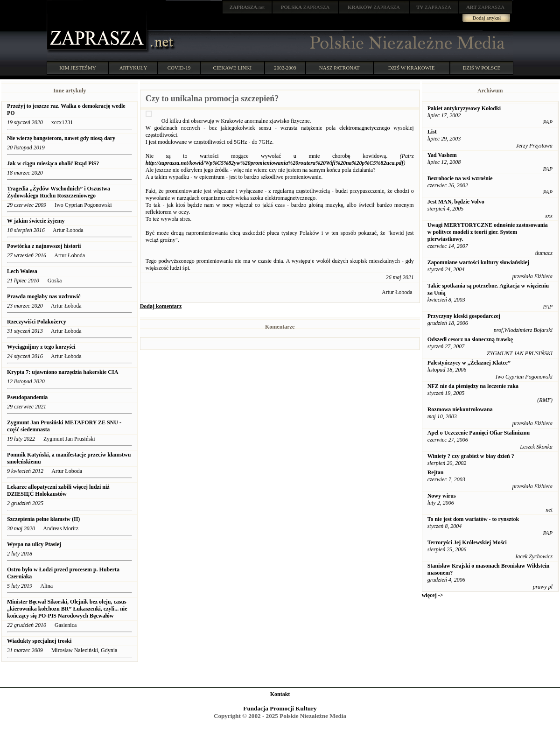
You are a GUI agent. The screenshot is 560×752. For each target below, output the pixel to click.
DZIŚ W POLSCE (481, 68)
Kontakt (280, 694)
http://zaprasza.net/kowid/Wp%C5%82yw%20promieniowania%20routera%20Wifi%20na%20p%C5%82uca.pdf (275, 163)
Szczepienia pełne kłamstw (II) (43, 519)
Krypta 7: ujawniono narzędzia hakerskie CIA (63, 372)
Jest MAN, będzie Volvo (456, 202)
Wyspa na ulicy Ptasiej (34, 544)
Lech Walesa (22, 271)
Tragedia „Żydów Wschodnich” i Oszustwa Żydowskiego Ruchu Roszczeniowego (59, 192)
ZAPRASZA (305, 7)
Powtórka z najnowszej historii (44, 246)
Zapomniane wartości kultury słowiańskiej (478, 262)
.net (247, 7)
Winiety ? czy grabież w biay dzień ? (471, 456)
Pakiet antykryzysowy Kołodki (464, 108)
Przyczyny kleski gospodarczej (464, 316)
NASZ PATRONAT (339, 68)
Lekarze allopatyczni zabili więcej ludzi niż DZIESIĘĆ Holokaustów (58, 490)
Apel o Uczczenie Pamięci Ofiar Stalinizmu (479, 433)
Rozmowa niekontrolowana (460, 409)
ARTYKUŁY (133, 68)
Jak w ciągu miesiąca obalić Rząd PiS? (53, 163)
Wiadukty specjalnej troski (39, 641)
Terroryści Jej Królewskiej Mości (467, 542)
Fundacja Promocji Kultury (280, 708)
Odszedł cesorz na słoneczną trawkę (470, 339)
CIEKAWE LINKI (233, 68)
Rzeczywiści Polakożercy (37, 322)
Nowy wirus (442, 496)
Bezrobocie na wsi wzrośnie (460, 178)
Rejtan (436, 472)
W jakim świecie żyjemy (36, 221)
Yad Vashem (442, 155)
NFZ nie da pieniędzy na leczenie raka (473, 386)
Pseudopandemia (28, 397)
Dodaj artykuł (487, 18)
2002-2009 (285, 68)
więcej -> (433, 595)
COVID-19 (179, 68)
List (432, 132)
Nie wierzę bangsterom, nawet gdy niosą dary (62, 138)
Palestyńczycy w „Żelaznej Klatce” (469, 363)
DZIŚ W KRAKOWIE (412, 68)
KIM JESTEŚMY (78, 68)
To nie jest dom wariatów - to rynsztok (473, 519)
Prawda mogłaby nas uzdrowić (44, 296)
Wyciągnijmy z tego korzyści (41, 347)
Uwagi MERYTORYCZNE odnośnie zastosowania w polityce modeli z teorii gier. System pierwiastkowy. (488, 232)
